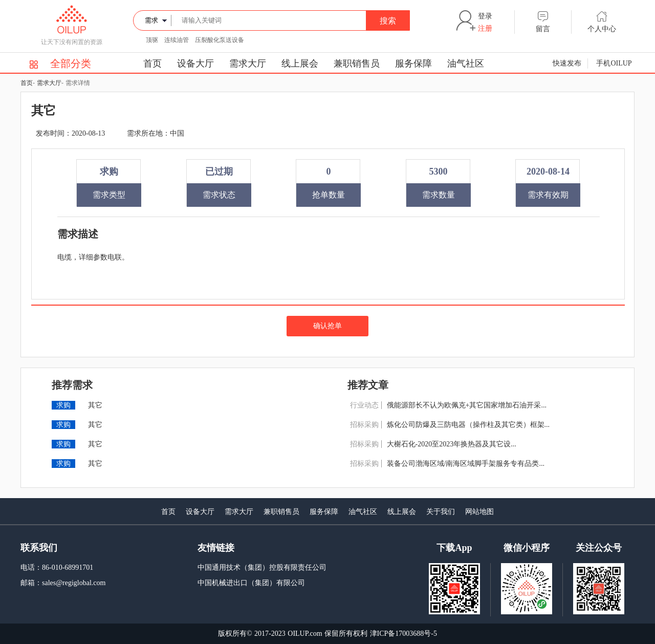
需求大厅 (248, 63)
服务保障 (413, 63)
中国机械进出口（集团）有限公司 (251, 583)
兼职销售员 (357, 63)
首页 (152, 63)
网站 (472, 512)
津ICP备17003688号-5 (403, 634)
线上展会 (300, 63)
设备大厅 (195, 63)
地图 (487, 512)
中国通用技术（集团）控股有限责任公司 (262, 567)
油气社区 (466, 63)
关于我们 (441, 512)
